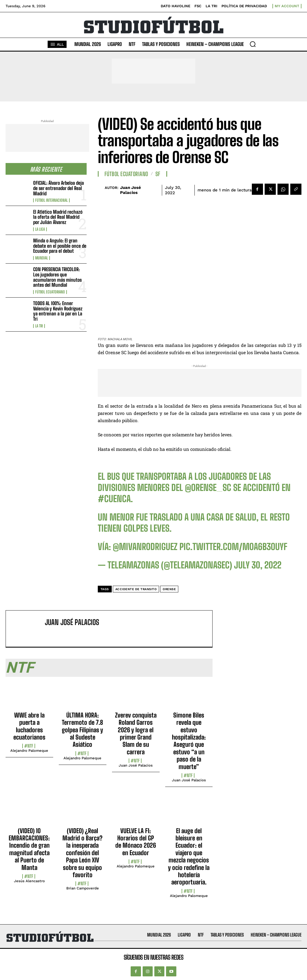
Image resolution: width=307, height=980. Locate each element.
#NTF (29, 746)
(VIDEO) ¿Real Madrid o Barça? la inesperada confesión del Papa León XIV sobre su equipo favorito (82, 853)
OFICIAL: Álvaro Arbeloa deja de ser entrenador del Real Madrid (59, 188)
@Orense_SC (208, 488)
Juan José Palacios (131, 190)
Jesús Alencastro (29, 881)
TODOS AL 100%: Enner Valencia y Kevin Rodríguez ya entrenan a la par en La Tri (58, 311)
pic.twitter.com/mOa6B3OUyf (233, 547)
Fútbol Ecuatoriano (50, 292)
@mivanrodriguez (145, 547)
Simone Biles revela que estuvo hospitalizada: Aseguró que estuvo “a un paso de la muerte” (189, 741)
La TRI (39, 326)
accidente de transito (136, 589)
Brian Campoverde (83, 888)
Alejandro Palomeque (29, 751)
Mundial (42, 258)
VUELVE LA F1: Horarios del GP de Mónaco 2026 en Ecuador (136, 842)
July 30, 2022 (258, 565)
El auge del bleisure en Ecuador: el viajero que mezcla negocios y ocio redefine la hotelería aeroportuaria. (189, 857)
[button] (253, 44)
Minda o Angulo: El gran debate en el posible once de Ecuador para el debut (60, 246)
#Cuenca (114, 499)
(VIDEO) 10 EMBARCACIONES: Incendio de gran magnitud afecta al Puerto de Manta (29, 849)
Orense (169, 589)
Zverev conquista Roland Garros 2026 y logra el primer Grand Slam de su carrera (136, 734)
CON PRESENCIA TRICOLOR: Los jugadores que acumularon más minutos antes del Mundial (57, 277)
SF (158, 174)
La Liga (40, 229)
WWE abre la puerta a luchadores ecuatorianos (29, 726)
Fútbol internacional (51, 200)
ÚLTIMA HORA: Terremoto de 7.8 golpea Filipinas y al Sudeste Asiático (82, 730)
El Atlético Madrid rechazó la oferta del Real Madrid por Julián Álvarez (58, 217)
